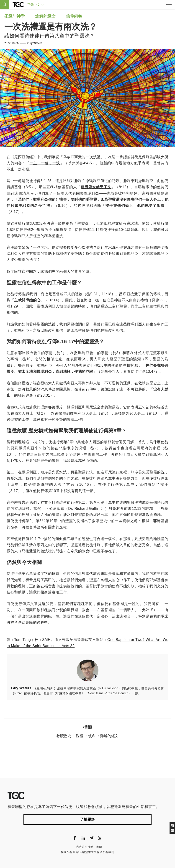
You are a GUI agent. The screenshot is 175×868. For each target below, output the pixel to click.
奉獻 (99, 847)
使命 (92, 736)
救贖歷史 (64, 736)
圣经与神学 (15, 16)
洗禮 (80, 736)
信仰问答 (74, 16)
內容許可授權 (85, 847)
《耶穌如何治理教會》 (69, 693)
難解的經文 (109, 736)
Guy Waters (35, 43)
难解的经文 (45, 16)
